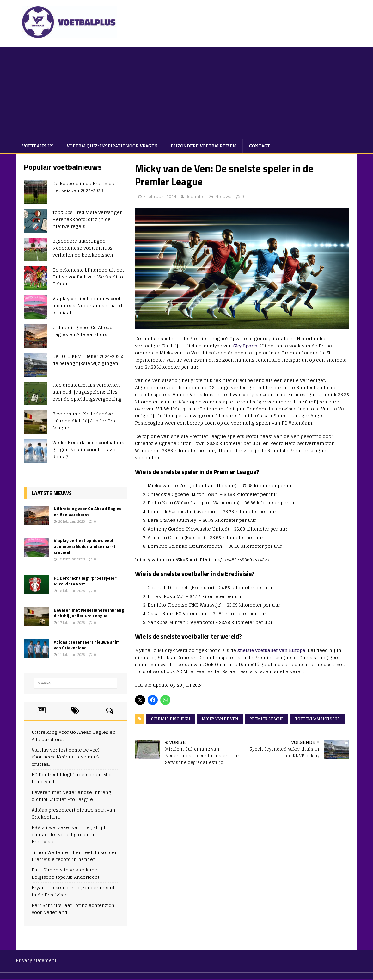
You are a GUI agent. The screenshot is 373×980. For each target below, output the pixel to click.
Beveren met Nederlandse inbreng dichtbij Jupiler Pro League (84, 421)
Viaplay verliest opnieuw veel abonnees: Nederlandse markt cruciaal (87, 306)
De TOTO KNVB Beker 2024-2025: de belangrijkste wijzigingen (88, 360)
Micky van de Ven (220, 719)
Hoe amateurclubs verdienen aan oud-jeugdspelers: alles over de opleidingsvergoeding (87, 392)
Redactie (195, 197)
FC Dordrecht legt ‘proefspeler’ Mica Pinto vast (86, 581)
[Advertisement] (186, 92)
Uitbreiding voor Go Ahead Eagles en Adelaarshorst (83, 331)
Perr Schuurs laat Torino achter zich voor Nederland (73, 909)
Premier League (266, 719)
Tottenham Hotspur (317, 719)
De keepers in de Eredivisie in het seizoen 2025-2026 (87, 187)
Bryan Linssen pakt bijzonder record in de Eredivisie (73, 891)
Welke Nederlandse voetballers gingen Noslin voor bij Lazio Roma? (88, 450)
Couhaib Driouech (171, 719)
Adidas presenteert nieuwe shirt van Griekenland (87, 645)
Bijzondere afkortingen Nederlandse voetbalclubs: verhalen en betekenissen (83, 248)
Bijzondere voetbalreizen (203, 146)
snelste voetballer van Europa (271, 650)
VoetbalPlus (38, 146)
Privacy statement (36, 961)
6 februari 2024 (160, 197)
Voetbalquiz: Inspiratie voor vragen (112, 146)
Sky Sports (245, 346)
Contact (260, 146)
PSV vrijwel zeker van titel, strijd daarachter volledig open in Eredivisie (68, 834)
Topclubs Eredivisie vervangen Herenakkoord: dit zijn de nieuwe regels (88, 219)
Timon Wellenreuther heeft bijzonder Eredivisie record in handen (74, 856)
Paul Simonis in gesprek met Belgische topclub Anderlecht (65, 873)
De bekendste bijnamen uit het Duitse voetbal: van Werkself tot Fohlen (89, 277)
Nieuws (223, 197)
